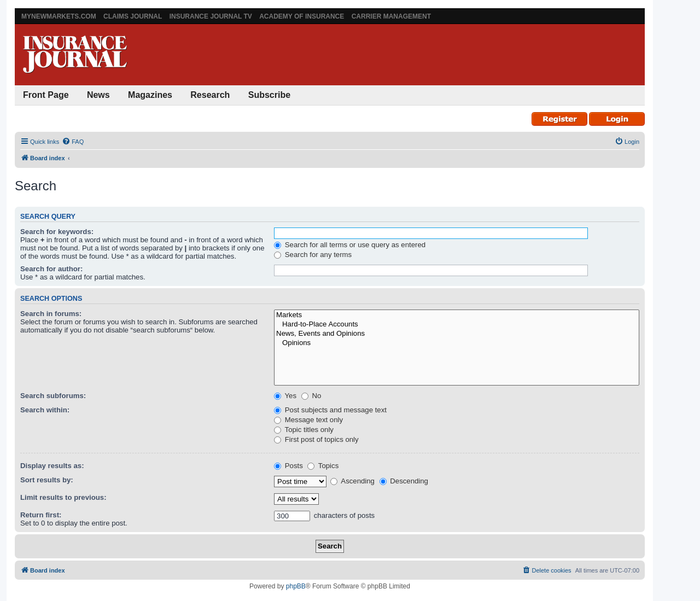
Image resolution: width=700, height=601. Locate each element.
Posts (288, 466)
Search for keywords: (57, 232)
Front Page (46, 95)
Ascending (352, 481)
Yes (285, 396)
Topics (323, 466)
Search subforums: (53, 396)
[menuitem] (73, 142)
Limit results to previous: (63, 497)
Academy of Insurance (302, 16)
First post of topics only (316, 439)
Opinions (457, 343)
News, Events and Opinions (457, 334)
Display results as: (52, 466)
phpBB (296, 586)
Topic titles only (304, 430)
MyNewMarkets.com (59, 16)
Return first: (41, 515)
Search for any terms (313, 255)
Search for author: (51, 269)
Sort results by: (47, 480)
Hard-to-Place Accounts (457, 325)
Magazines (150, 95)
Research (210, 95)
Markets (457, 315)
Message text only (308, 420)
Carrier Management (391, 16)
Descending (404, 481)
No (311, 396)
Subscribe (269, 95)
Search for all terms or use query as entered (350, 245)
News (98, 95)
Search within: (45, 410)
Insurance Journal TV (211, 16)
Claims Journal (133, 16)
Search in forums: (51, 314)
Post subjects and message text (330, 410)
